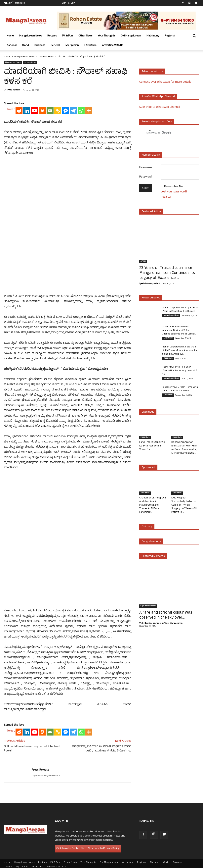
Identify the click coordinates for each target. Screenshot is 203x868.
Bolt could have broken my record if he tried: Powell (32, 740)
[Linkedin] (27, 196)
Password (145, 177)
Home (10, 36)
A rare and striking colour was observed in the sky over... (166, 615)
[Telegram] (73, 196)
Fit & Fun (68, 36)
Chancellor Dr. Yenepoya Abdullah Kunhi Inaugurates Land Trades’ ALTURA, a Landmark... (153, 505)
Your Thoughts (107, 36)
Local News (168, 338)
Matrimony (153, 36)
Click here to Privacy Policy (104, 839)
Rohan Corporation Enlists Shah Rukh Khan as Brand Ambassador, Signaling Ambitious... (180, 351)
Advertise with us (152, 72)
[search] (166, 133)
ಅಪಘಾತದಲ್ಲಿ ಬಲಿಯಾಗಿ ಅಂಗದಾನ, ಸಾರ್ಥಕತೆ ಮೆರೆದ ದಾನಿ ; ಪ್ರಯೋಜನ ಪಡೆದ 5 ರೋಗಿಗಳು (101, 740)
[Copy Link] (58, 196)
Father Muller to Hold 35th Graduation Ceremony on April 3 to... (180, 371)
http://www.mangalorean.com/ (46, 766)
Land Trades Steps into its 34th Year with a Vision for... (152, 446)
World (25, 46)
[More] (89, 196)
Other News (85, 36)
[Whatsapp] (81, 196)
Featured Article (151, 212)
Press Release (13, 90)
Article (143, 261)
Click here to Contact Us (70, 839)
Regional (170, 36)
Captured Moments (153, 556)
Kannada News (46, 57)
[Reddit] (19, 196)
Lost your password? (174, 192)
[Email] (50, 196)
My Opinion (72, 46)
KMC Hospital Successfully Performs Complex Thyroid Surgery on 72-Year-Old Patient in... (184, 505)
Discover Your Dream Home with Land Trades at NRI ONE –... (180, 389)
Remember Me (174, 187)
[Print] (42, 196)
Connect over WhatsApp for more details (165, 82)
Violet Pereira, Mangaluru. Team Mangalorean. (161, 624)
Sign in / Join (69, 3)
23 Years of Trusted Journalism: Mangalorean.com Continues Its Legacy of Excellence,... (167, 273)
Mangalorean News (31, 36)
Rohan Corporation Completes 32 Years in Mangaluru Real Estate (180, 310)
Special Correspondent (150, 284)
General (55, 46)
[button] (194, 36)
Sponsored (148, 468)
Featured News (151, 298)
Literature (90, 46)
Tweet (11, 195)
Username (146, 168)
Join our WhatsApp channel (158, 97)
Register (166, 197)
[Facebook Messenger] (66, 196)
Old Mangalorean (131, 36)
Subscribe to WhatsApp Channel (160, 107)
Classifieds (168, 358)
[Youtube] (35, 196)
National (12, 46)
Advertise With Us (113, 46)
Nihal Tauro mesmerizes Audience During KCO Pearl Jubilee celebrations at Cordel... (179, 331)
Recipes (52, 36)
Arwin (84, 864)
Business (40, 46)
